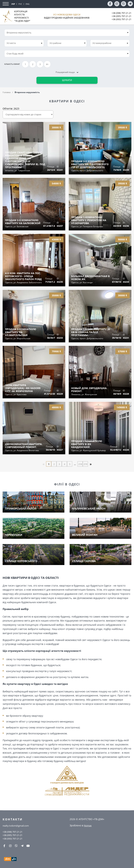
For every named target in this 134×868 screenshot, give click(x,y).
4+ (47, 64)
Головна (7, 92)
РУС (20, 4)
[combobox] (24, 43)
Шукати (67, 80)
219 (85, 464)
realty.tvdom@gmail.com (17, 825)
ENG (28, 4)
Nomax (88, 825)
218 (80, 464)
